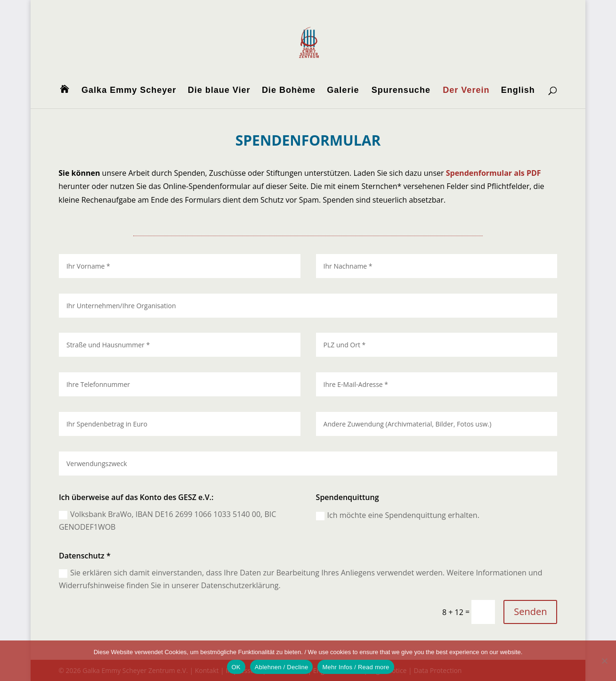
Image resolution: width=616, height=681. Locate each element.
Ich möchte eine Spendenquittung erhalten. (397, 515)
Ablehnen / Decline (282, 667)
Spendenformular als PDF (494, 173)
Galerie (343, 91)
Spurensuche (401, 91)
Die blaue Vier (219, 91)
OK (236, 667)
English (518, 91)
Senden (530, 612)
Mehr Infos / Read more (356, 667)
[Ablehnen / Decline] (604, 661)
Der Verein (466, 91)
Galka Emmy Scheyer (129, 91)
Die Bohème (289, 91)
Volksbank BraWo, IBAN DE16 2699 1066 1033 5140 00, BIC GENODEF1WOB (169, 520)
